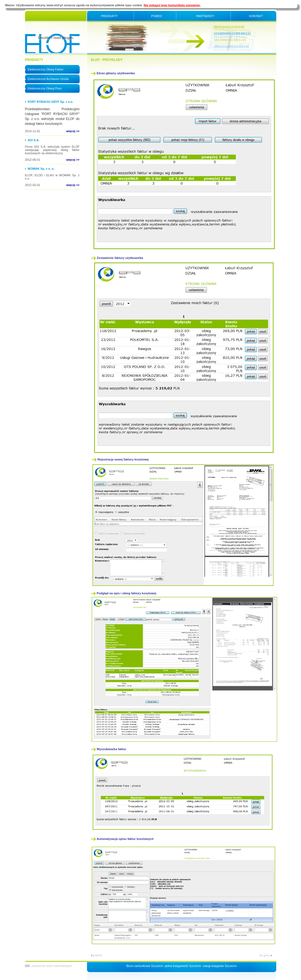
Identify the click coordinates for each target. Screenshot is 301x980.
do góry (266, 955)
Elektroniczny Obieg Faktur (46, 69)
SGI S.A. (34, 140)
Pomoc (157, 16)
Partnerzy (205, 16)
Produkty (109, 16)
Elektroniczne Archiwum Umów (48, 79)
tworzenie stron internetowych (52, 966)
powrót (97, 955)
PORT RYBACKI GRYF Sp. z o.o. (51, 102)
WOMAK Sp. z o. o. (41, 169)
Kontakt (256, 16)
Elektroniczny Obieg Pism (45, 88)
